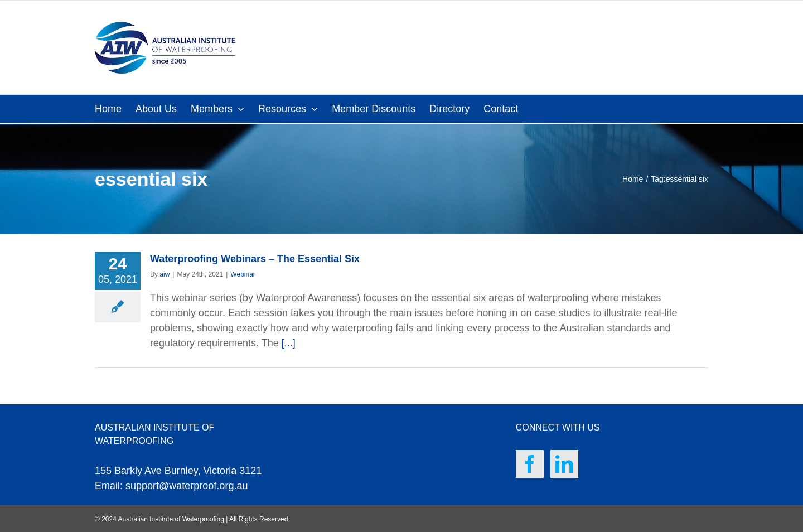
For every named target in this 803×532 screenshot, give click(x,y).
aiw (165, 274)
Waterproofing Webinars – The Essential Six (255, 259)
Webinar (243, 274)
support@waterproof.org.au (187, 486)
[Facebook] (530, 464)
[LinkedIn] (564, 464)
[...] (289, 343)
